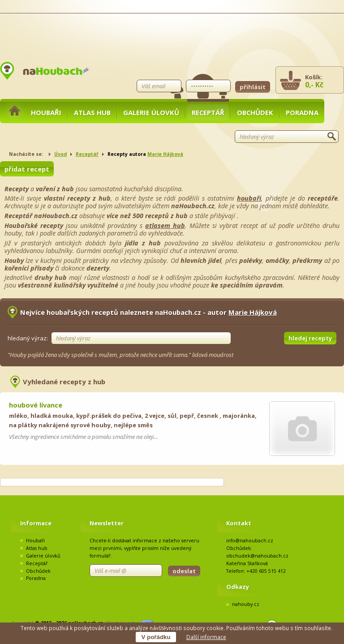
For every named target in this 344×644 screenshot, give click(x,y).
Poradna (302, 112)
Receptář (208, 112)
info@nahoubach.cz (250, 541)
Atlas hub (92, 112)
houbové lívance (36, 405)
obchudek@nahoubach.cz (257, 556)
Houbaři (46, 112)
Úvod (60, 154)
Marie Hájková (165, 154)
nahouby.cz (246, 604)
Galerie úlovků (151, 112)
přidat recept (27, 169)
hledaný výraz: (28, 338)
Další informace (206, 637)
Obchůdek (255, 112)
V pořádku (156, 637)
